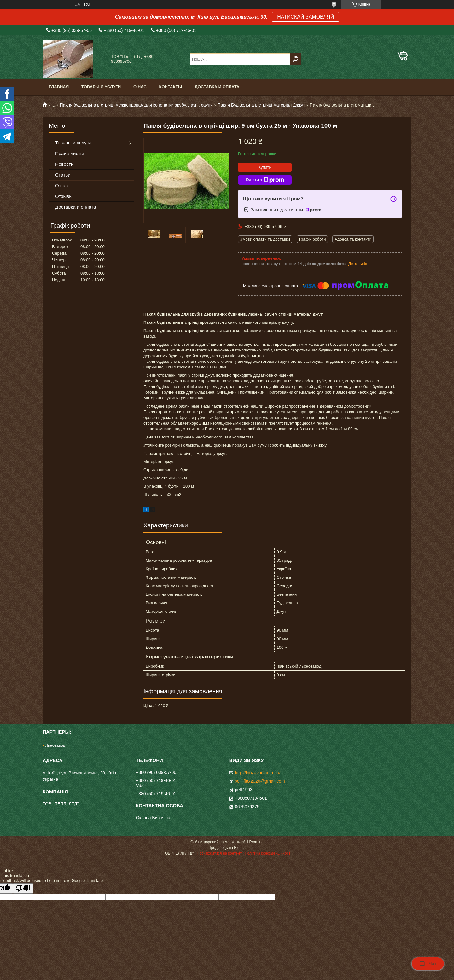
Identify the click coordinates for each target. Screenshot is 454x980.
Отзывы (64, 196)
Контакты (171, 87)
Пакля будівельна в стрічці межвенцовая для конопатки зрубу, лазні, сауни (136, 105)
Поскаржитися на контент (219, 853)
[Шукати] (296, 59)
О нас (140, 87)
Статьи (63, 175)
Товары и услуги (101, 87)
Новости (64, 164)
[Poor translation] (23, 888)
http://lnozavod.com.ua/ (258, 773)
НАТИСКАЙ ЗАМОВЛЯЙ (306, 17)
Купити (265, 167)
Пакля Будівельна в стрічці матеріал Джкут (261, 105)
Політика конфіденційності (268, 853)
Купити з (265, 180)
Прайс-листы (70, 153)
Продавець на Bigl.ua (227, 848)
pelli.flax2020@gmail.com (260, 781)
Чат (428, 964)
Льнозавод (55, 745)
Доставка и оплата (217, 87)
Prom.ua (256, 842)
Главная (59, 87)
